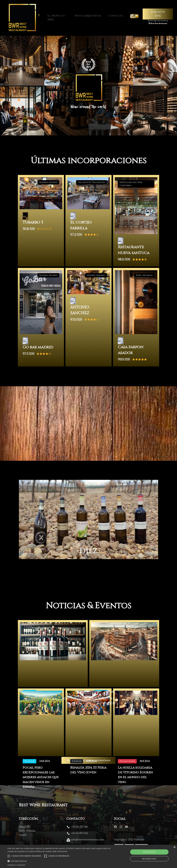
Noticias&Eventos (88, 16)
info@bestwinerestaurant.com (87, 840)
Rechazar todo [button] (149, 859)
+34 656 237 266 (79, 828)
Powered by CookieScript (16, 865)
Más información (60, 851)
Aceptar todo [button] (149, 852)
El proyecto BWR (56, 18)
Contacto (116, 16)
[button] (60, 861)
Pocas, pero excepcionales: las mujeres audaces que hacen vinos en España (41, 778)
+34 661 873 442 (79, 834)
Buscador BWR (158, 14)
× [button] (174, 847)
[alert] (88, 856)
